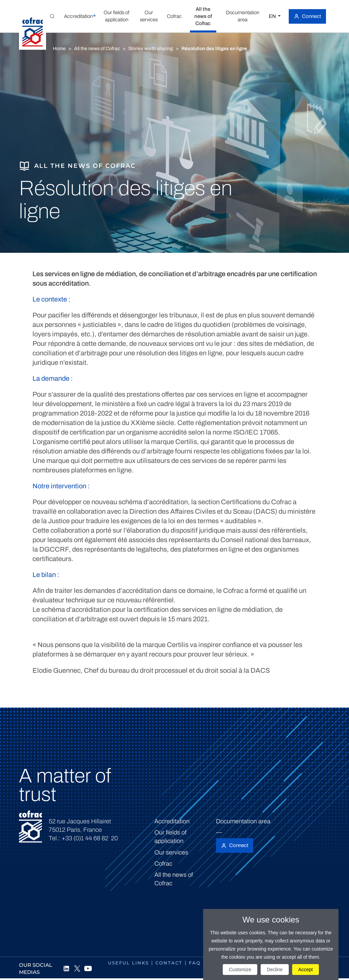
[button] (78, 16)
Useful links (128, 963)
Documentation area (243, 821)
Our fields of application (170, 837)
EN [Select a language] (273, 16)
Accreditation (172, 821)
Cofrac (163, 864)
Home (59, 49)
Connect (311, 16)
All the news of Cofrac (97, 49)
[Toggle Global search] (52, 16)
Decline (275, 970)
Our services (171, 852)
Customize (240, 970)
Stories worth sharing (151, 49)
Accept (306, 970)
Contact (169, 963)
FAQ (195, 963)
